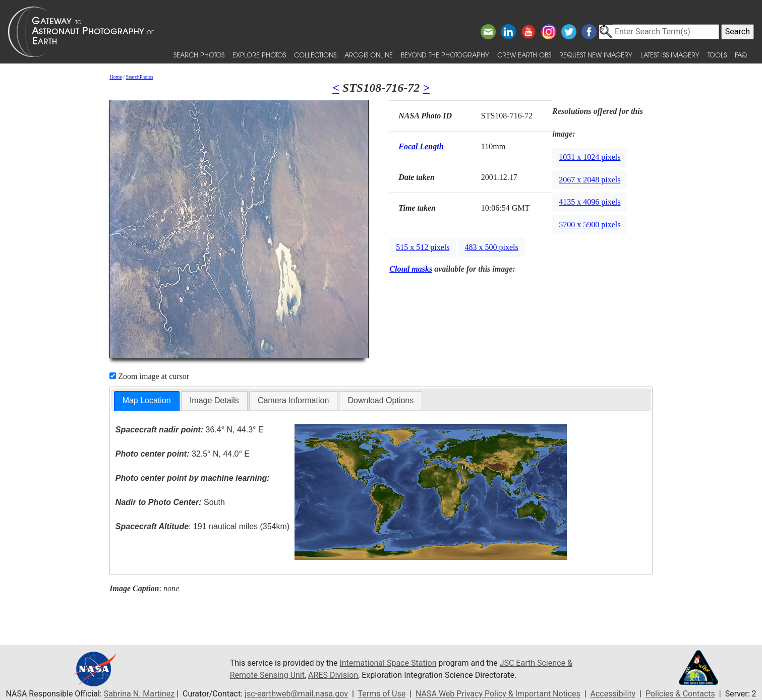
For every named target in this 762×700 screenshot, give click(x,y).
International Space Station (388, 663)
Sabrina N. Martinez (139, 694)
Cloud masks (411, 269)
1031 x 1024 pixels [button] (590, 157)
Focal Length (421, 146)
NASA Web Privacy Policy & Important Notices (498, 694)
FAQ (741, 55)
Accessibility (613, 694)
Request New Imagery (596, 55)
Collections (315, 55)
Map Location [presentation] (147, 400)
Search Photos (199, 55)
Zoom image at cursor (149, 376)
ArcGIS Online (369, 55)
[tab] (147, 401)
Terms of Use (382, 694)
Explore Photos (259, 55)
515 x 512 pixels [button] (423, 247)
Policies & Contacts (680, 694)
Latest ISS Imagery (670, 55)
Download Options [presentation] (380, 400)
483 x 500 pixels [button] (491, 247)
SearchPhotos (140, 77)
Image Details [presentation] (214, 400)
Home (115, 77)
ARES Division (333, 675)
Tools (717, 55)
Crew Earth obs (524, 55)
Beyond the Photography (445, 55)
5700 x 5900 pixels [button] (590, 225)
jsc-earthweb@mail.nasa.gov (296, 694)
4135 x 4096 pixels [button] (590, 202)
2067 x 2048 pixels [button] (590, 180)
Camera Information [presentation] (293, 400)
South (170, 502)
